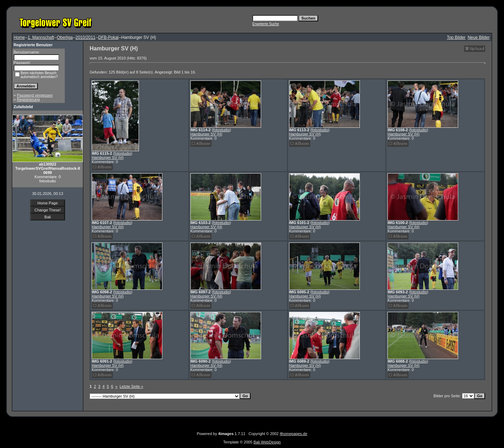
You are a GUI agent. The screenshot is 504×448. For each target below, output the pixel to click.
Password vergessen (35, 95)
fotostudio (123, 153)
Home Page (48, 203)
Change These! (47, 210)
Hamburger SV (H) (108, 157)
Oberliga (65, 37)
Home (19, 37)
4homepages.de (293, 434)
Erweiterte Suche (266, 24)
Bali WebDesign (267, 442)
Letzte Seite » (131, 386)
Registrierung (28, 99)
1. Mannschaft (41, 37)
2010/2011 (86, 37)
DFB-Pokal (108, 37)
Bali (48, 217)
